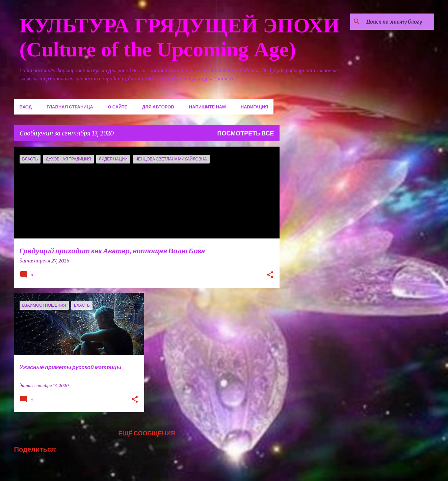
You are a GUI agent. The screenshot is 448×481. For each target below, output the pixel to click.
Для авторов (158, 107)
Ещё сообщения (147, 433)
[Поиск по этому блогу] (399, 22)
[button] (270, 275)
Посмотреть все (246, 133)
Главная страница (70, 107)
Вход (26, 107)
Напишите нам (207, 107)
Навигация (255, 107)
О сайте (118, 107)
